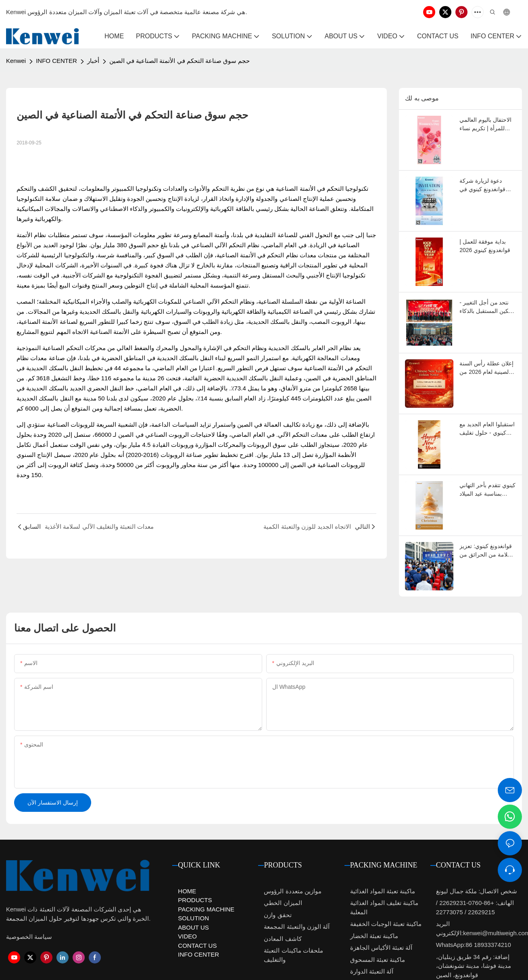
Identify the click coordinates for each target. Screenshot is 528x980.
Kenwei (16, 61)
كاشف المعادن (283, 939)
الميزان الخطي (283, 903)
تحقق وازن (278, 915)
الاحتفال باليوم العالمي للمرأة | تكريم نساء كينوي (485, 125)
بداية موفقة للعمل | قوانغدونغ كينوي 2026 (485, 246)
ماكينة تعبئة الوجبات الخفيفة (386, 924)
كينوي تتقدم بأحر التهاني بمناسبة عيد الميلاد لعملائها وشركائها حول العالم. (487, 490)
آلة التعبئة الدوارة (372, 971)
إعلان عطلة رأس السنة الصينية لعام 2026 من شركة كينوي (486, 368)
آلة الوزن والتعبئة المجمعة (297, 927)
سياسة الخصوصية (29, 937)
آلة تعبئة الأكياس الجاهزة (381, 948)
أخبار (93, 61)
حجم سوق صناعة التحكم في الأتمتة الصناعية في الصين (179, 61)
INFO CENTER (56, 61)
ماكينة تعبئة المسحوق (378, 960)
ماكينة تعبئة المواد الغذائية (383, 891)
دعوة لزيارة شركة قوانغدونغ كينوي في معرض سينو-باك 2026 (486, 186)
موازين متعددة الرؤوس (292, 891)
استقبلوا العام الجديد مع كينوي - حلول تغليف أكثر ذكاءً (487, 429)
